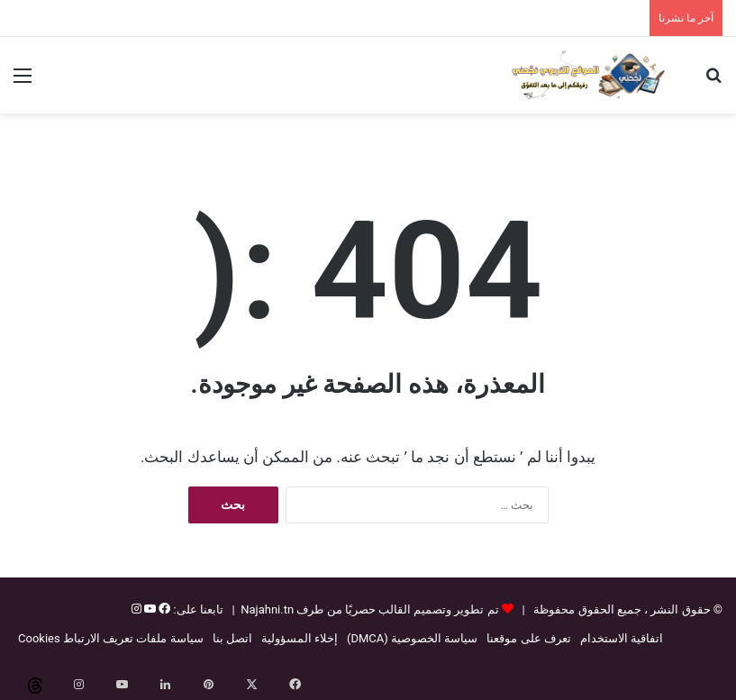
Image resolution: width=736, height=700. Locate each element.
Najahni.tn (267, 609)
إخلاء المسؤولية (300, 638)
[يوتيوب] (149, 609)
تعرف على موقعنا (528, 638)
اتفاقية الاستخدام (622, 638)
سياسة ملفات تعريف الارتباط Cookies (111, 638)
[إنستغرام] (136, 609)
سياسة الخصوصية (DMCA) (412, 638)
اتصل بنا (232, 638)
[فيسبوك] (163, 609)
